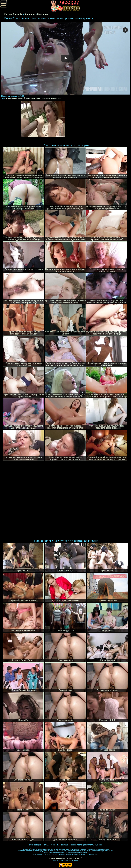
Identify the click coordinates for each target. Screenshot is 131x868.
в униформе (55, 98)
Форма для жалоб (74, 858)
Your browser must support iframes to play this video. (65, 58)
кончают (37, 98)
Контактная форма (57, 858)
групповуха (12, 98)
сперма (45, 98)
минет (20, 98)
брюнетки (28, 98)
